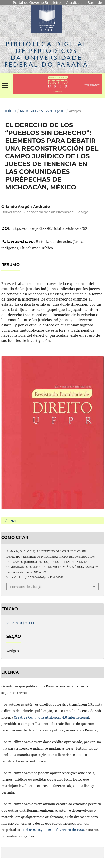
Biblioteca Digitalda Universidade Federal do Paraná (47, 54)
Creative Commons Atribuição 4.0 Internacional (51, 717)
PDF (13, 521)
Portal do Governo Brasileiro (37, 2)
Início (11, 111)
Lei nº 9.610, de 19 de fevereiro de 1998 (54, 830)
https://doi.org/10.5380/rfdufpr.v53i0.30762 (49, 229)
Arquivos (29, 111)
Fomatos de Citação (27, 587)
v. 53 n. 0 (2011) (53, 111)
